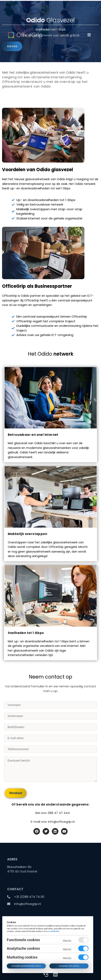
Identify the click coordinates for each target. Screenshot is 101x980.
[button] (89, 35)
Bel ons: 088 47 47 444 (53, 813)
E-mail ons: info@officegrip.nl (53, 822)
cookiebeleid (54, 931)
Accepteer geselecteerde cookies (27, 966)
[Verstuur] (16, 793)
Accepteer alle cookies (69, 966)
